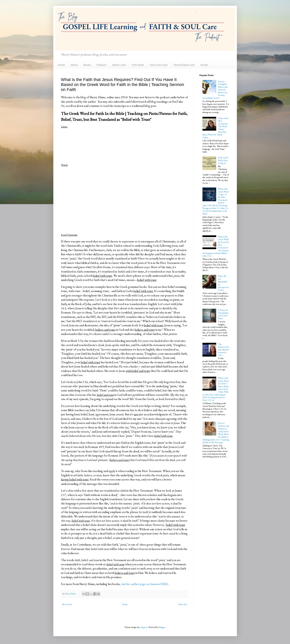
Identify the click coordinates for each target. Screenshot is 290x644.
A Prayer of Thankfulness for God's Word (223, 314)
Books (87, 65)
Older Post (182, 604)
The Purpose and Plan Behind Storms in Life (223, 350)
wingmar (144, 627)
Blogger (162, 627)
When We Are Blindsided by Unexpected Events (223, 283)
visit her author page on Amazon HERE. (145, 584)
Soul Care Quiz (159, 65)
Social (204, 65)
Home (61, 65)
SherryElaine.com (184, 65)
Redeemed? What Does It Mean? (223, 160)
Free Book (138, 65)
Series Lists (119, 65)
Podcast (101, 65)
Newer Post (67, 604)
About (74, 65)
